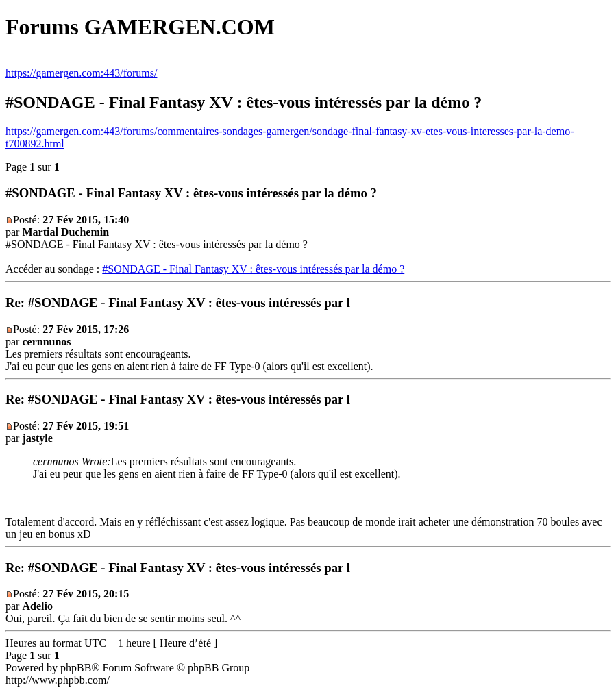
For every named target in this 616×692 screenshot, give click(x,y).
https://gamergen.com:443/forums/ (81, 73)
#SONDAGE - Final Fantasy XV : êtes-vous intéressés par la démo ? (253, 269)
